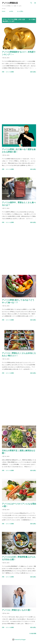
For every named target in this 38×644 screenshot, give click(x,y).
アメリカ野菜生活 (10, 3)
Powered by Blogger (19, 639)
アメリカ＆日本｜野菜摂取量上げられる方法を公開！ (19, 558)
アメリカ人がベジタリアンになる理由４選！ (19, 505)
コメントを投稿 (10, 72)
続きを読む (33, 72)
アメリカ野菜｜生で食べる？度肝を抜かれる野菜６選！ (19, 151)
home (4, 11)
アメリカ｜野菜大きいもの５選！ (17, 610)
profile (11, 11)
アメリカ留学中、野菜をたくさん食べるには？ (19, 204)
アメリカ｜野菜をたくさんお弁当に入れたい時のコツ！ (19, 354)
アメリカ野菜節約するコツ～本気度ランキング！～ (19, 53)
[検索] (31, 3)
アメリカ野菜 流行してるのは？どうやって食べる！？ (18, 301)
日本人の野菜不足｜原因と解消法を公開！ (19, 452)
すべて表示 (32, 19)
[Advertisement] (19, 99)
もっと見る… (21, 11)
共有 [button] (3, 72)
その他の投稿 (33, 633)
